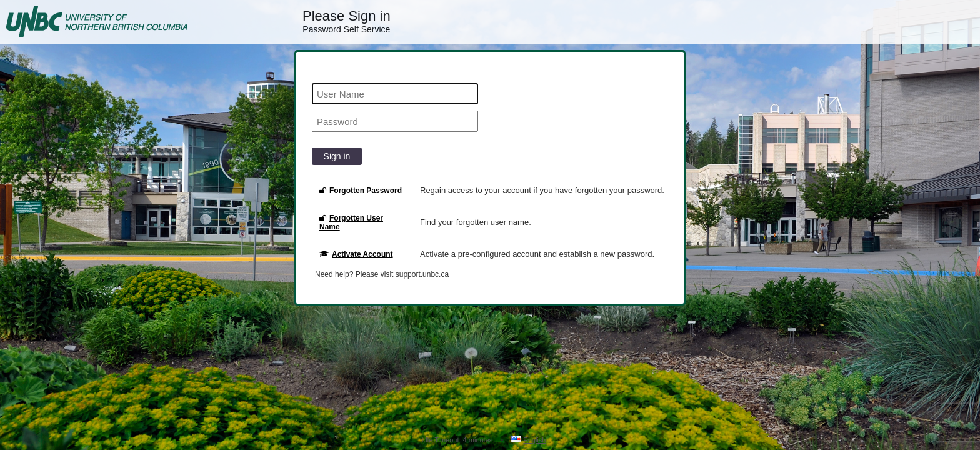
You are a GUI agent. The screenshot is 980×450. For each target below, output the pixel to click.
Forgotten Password (361, 191)
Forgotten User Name (351, 222)
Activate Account (356, 254)
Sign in (337, 156)
